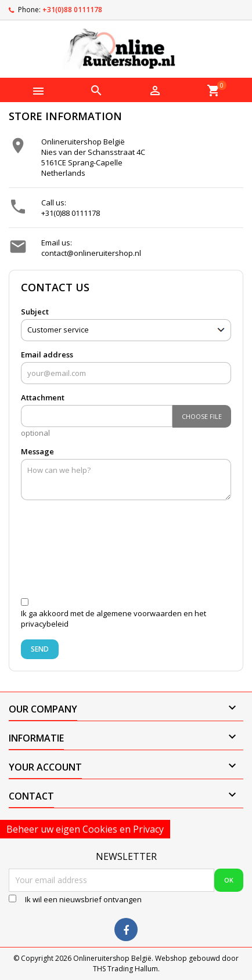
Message (37, 451)
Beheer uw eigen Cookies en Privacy (85, 829)
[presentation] (121, 554)
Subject (35, 312)
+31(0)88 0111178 (72, 10)
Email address (47, 355)
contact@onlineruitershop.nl (91, 253)
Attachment (43, 397)
